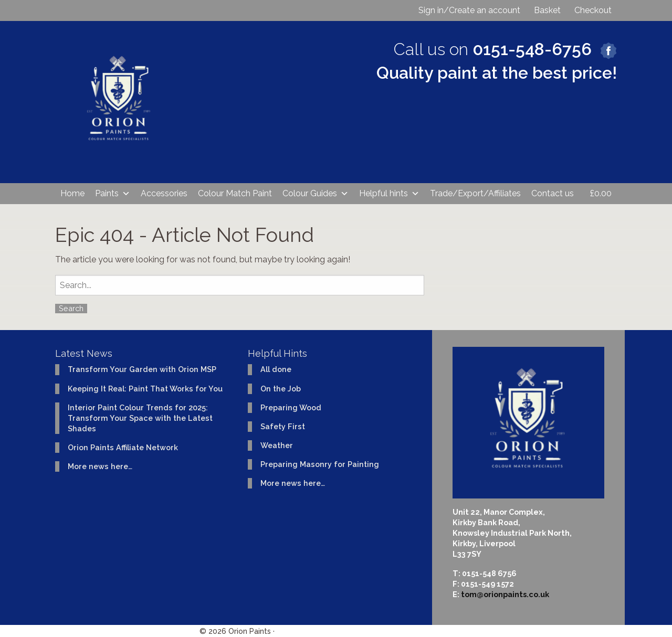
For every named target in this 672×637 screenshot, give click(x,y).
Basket (547, 10)
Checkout (593, 10)
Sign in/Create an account (469, 10)
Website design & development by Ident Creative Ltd (375, 631)
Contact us (553, 193)
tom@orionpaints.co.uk (505, 594)
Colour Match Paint (235, 193)
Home (72, 193)
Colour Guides (316, 194)
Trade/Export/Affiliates (475, 193)
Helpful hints (389, 194)
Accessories (164, 193)
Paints (113, 194)
